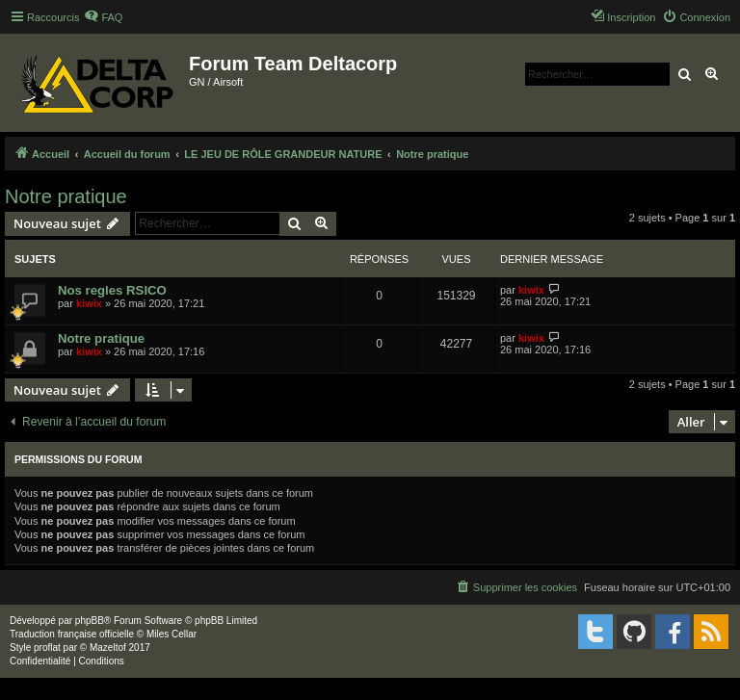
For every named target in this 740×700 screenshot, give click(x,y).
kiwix (89, 303)
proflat (47, 648)
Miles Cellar (172, 634)
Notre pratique (66, 196)
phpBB (90, 621)
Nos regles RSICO (112, 290)
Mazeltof (108, 648)
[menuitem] (103, 17)
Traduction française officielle (72, 634)
